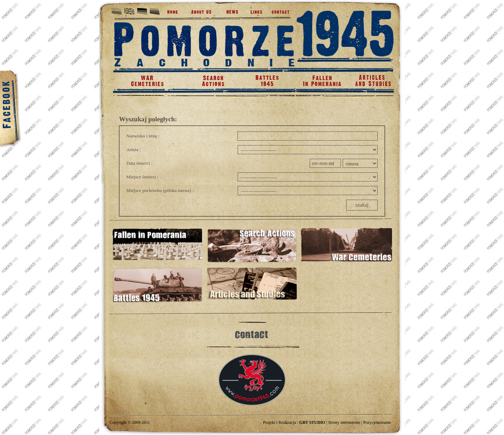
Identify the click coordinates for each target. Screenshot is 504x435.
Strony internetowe (344, 422)
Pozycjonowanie (377, 422)
